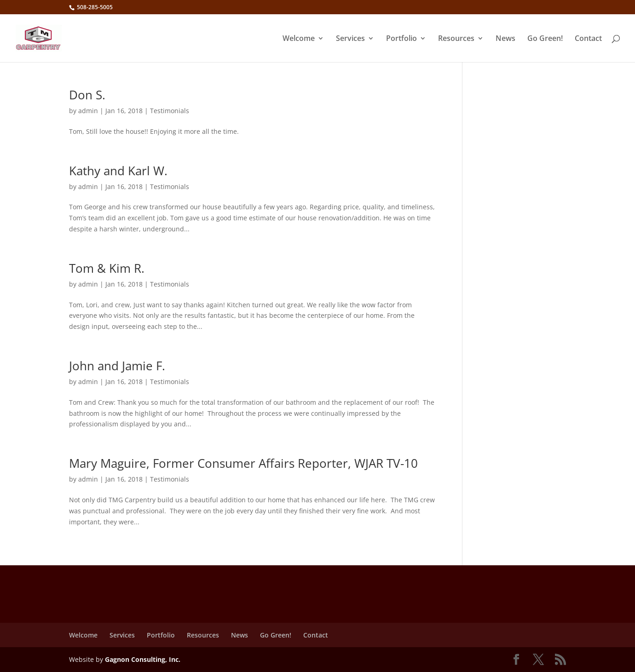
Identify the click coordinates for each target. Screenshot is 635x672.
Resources (456, 39)
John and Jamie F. (117, 366)
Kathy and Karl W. (118, 171)
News (505, 39)
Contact (588, 39)
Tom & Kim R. (107, 268)
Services (350, 39)
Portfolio (401, 39)
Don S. (87, 95)
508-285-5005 (94, 7)
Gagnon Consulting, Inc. (143, 659)
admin (88, 111)
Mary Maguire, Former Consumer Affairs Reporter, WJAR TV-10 (243, 463)
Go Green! (545, 39)
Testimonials (170, 111)
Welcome (299, 39)
